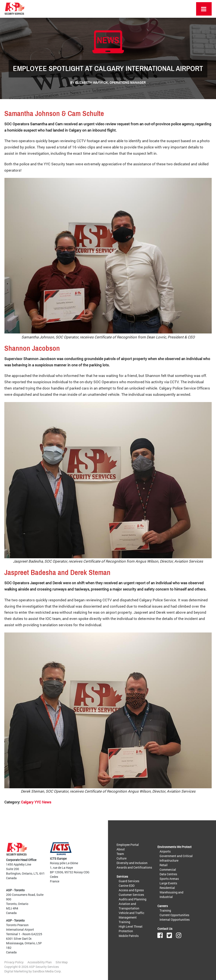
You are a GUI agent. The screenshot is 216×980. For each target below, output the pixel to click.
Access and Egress (131, 890)
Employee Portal (128, 845)
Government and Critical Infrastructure (176, 858)
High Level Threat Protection (131, 929)
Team (120, 854)
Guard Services (129, 881)
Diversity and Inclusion (132, 863)
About (121, 849)
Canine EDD (127, 886)
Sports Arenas (169, 879)
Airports (165, 851)
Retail (164, 865)
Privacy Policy (14, 962)
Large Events (168, 883)
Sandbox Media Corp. (47, 971)
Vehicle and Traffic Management (131, 915)
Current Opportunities (174, 915)
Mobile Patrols (129, 936)
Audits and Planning (133, 899)
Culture (122, 858)
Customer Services (131, 895)
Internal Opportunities (175, 920)
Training (124, 922)
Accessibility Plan (40, 962)
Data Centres (168, 874)
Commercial (168, 870)
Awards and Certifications (134, 867)
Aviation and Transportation (129, 906)
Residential (167, 888)
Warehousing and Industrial (171, 895)
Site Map (62, 962)
